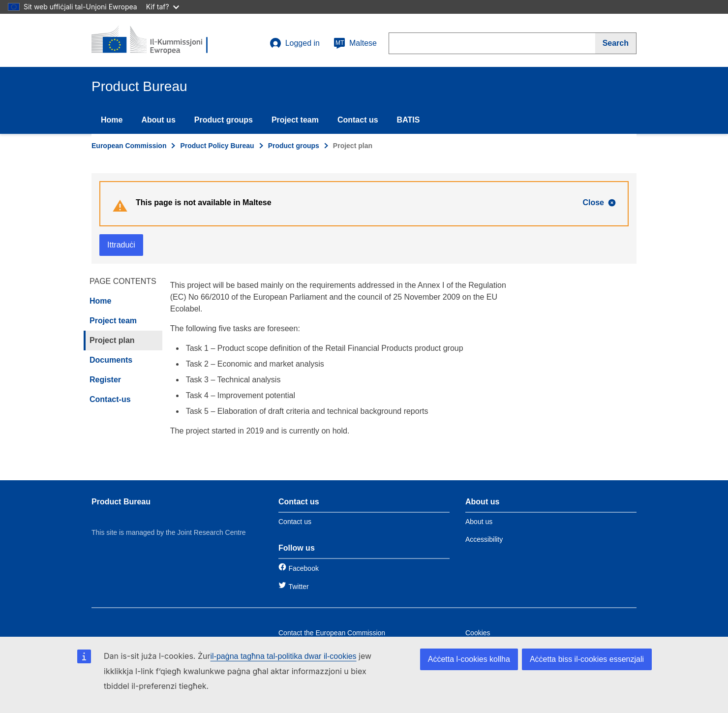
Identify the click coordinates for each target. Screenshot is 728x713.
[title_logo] (151, 40)
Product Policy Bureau (217, 146)
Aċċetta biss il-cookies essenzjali (587, 659)
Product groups (224, 120)
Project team (295, 120)
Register (105, 380)
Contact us (358, 120)
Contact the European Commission (332, 633)
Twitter (298, 587)
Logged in (295, 43)
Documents (111, 360)
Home (112, 120)
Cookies (478, 633)
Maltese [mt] (355, 43)
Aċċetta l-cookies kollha (469, 659)
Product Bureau (121, 502)
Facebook (303, 568)
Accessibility (484, 539)
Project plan (112, 340)
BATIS (409, 120)
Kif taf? (163, 7)
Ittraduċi (121, 245)
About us (158, 120)
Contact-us (110, 399)
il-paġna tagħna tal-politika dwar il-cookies (284, 656)
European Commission (129, 146)
